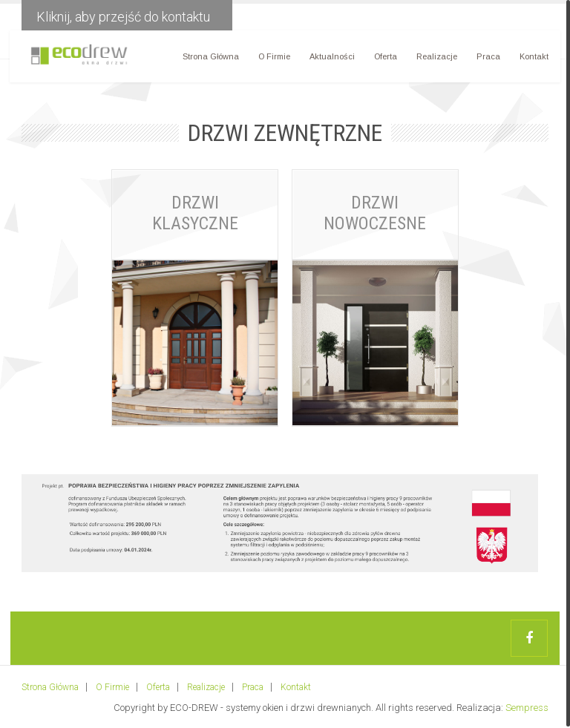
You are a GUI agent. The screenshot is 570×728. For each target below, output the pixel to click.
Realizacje (435, 59)
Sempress (527, 706)
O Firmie (272, 59)
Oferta (383, 59)
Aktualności (330, 59)
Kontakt (532, 59)
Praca (486, 59)
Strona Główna (209, 59)
